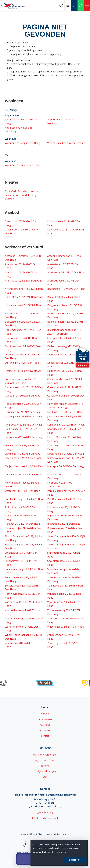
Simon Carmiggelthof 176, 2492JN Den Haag (66, 538)
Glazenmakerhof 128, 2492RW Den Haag (64, 389)
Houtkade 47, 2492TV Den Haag (23, 412)
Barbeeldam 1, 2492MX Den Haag (24, 297)
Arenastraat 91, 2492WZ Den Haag (63, 283)
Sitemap (27, 853)
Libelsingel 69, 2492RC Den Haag (23, 458)
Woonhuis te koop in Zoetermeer (66, 143)
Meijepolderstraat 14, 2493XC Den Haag (24, 468)
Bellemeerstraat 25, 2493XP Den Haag (23, 307)
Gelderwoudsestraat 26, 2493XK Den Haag (65, 381)
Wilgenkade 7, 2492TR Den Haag (66, 627)
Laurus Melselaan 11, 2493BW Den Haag (64, 439)
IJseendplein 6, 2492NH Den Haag (24, 416)
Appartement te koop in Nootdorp (61, 121)
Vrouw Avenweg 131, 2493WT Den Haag (64, 612)
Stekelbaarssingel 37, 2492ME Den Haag (22, 588)
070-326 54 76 (45, 813)
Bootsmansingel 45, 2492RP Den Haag (23, 332)
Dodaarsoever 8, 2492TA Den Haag (64, 365)
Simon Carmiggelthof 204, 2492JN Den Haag (24, 546)
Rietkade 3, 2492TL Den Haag (64, 524)
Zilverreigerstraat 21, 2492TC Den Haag (66, 645)
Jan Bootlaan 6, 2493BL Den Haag (24, 425)
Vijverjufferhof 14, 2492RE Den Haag (64, 604)
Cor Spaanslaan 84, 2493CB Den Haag (23, 348)
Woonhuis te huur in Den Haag (22, 165)
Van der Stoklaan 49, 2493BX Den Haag (23, 604)
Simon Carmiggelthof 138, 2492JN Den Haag (24, 538)
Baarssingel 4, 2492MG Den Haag (66, 289)
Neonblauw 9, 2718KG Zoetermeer (60, 485)
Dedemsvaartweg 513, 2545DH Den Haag (64, 348)
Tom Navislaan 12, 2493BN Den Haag (65, 588)
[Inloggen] (61, 6)
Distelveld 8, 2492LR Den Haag (22, 363)
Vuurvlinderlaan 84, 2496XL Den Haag (65, 620)
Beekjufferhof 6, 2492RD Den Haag (64, 299)
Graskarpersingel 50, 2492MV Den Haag (21, 232)
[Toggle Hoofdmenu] (87, 6)
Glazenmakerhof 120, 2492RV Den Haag (24, 389)
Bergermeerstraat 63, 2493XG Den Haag (21, 315)
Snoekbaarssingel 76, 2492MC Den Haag (64, 571)
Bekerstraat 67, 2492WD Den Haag (21, 223)
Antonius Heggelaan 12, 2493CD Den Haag (23, 258)
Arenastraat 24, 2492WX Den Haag (21, 274)
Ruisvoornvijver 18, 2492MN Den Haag (23, 530)
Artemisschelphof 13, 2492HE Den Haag (24, 291)
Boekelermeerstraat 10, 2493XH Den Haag (65, 315)
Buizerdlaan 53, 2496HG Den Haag (21, 340)
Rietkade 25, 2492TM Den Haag (22, 524)
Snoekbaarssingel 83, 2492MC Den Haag (22, 579)
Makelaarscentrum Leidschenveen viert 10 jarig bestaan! (22, 195)
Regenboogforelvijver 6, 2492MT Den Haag (66, 517)
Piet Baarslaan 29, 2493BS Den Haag (64, 501)
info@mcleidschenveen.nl (45, 818)
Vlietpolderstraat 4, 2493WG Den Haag (23, 612)
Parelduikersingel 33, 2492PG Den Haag (24, 501)
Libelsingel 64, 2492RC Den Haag (66, 454)
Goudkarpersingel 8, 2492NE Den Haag (66, 398)
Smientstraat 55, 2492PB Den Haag (64, 563)
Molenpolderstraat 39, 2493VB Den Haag (22, 485)
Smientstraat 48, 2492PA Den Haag (64, 555)
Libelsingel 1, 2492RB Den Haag (23, 454)
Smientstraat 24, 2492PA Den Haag (21, 555)
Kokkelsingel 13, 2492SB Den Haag (21, 431)
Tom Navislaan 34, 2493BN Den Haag (23, 596)
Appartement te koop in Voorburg (18, 130)
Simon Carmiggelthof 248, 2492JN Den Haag (66, 546)
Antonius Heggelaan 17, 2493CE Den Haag (65, 258)
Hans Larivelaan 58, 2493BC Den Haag (23, 406)
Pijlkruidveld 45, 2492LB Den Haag (21, 509)
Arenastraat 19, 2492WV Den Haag (63, 266)
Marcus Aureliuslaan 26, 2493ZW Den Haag (66, 460)
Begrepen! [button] (74, 860)
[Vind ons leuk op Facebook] (26, 844)
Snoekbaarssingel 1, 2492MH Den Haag (24, 571)
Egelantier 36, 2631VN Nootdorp (23, 371)
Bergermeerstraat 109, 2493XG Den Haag (65, 307)
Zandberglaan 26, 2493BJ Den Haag (64, 637)
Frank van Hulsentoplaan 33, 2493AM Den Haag (21, 381)
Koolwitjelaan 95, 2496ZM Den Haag (64, 431)
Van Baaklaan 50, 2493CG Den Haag (64, 596)
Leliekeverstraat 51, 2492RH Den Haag (66, 232)
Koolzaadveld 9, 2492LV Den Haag (24, 437)
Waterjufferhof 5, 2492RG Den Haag (22, 629)
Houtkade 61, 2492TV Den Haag (65, 412)
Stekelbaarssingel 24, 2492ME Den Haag (64, 579)
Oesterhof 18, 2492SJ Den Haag (22, 491)
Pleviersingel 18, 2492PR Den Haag (21, 517)
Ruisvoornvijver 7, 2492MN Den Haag (65, 530)
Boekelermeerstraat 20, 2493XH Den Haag (23, 324)
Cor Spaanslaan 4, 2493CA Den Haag (64, 340)
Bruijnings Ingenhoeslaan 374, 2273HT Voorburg (64, 332)
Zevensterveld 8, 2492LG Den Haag (21, 645)
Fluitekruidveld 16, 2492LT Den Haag (64, 373)
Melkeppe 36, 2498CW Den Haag (66, 466)
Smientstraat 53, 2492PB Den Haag (21, 563)
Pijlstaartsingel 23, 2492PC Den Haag (65, 509)
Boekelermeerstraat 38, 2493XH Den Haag (65, 324)
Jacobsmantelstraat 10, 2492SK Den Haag (64, 418)
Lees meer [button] (60, 852)
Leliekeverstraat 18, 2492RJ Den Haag (23, 447)
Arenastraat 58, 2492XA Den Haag (66, 272)
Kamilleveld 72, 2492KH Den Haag (66, 425)
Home (18, 853)
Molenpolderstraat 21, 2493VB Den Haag (64, 476)
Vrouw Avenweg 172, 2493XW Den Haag (24, 620)
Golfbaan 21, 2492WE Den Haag (23, 396)
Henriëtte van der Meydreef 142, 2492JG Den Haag (65, 406)
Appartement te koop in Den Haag (21, 121)
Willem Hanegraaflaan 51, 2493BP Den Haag (24, 637)
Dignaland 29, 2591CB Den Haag (65, 355)
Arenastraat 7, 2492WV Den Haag (24, 281)
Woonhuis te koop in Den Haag (22, 143)
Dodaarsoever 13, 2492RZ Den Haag (64, 223)
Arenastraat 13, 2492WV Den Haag (21, 266)
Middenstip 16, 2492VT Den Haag (24, 474)
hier (52, 75)
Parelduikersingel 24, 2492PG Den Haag (66, 493)
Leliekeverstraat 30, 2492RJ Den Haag (65, 447)
